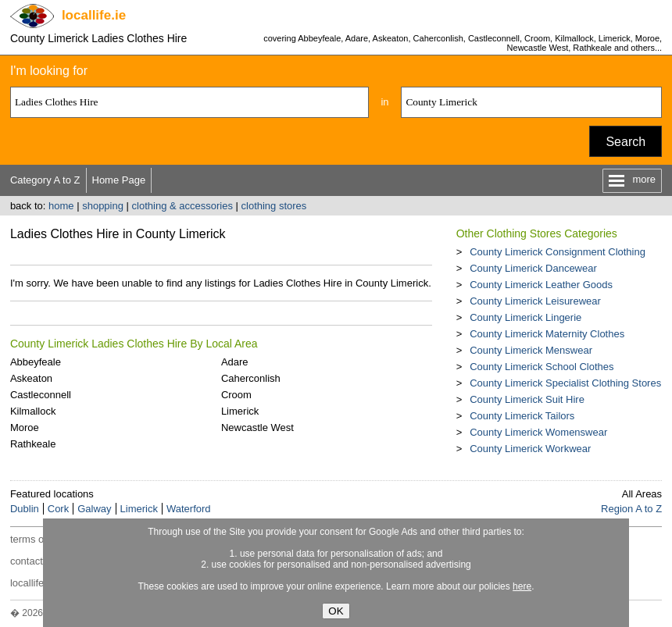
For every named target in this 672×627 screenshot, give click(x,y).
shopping (103, 206)
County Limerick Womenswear (538, 432)
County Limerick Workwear (530, 449)
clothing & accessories (182, 206)
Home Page (119, 180)
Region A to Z (631, 509)
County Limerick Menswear (531, 350)
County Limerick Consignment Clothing (558, 252)
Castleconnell (41, 395)
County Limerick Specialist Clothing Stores (565, 383)
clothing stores (274, 206)
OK (336, 611)
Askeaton (31, 378)
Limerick (240, 411)
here (522, 586)
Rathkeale (33, 444)
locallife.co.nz (41, 583)
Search (626, 142)
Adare (235, 362)
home (61, 206)
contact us (33, 561)
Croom (236, 395)
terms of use (38, 539)
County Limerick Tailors (522, 416)
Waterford (189, 509)
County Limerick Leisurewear (535, 301)
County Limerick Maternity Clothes (547, 334)
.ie (94, 15)
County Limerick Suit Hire (527, 399)
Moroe (25, 427)
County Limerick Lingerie (525, 317)
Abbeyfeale (36, 362)
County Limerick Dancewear (533, 268)
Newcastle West (257, 427)
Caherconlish (251, 378)
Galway (94, 509)
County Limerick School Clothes (542, 367)
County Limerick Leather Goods (541, 285)
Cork (58, 509)
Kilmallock (33, 411)
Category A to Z (45, 180)
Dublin (25, 509)
